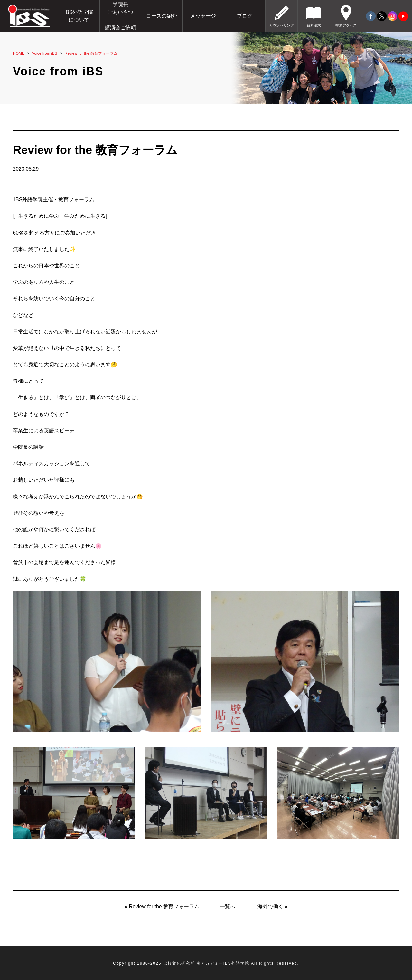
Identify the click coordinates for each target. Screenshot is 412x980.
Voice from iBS (45, 53)
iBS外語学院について (79, 16)
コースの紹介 (162, 16)
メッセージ (203, 16)
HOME (19, 53)
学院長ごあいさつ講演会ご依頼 (120, 16)
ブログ (245, 16)
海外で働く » (272, 906)
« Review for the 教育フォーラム (162, 906)
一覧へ (228, 906)
